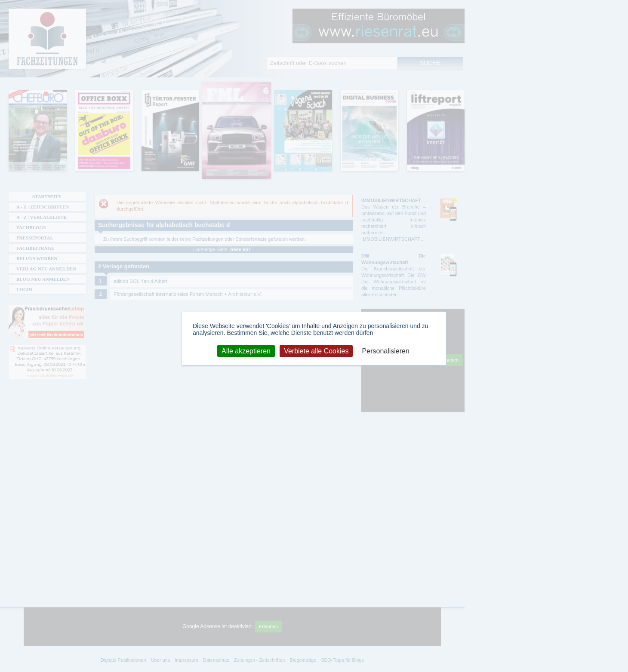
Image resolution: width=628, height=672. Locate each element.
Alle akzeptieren (246, 351)
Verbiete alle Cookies (316, 351)
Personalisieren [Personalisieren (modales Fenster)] (386, 351)
